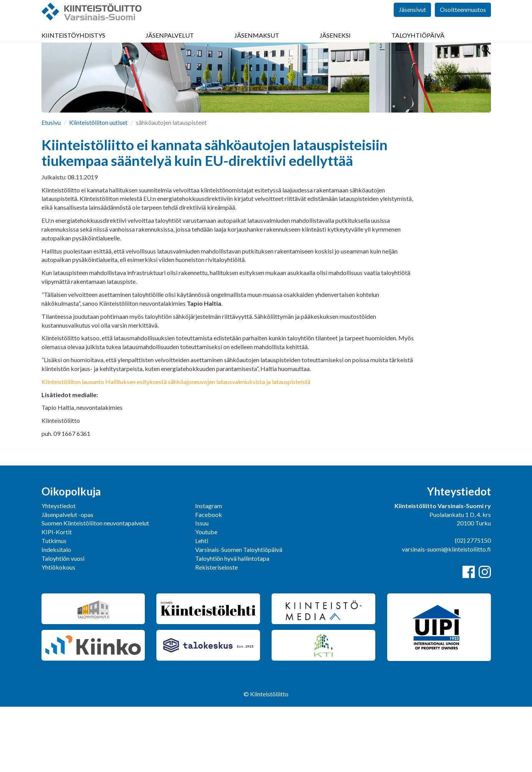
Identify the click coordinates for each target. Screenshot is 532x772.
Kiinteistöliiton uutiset (98, 188)
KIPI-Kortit (57, 597)
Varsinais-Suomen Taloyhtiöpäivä (239, 615)
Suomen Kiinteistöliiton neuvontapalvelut (95, 588)
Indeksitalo (56, 615)
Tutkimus (54, 606)
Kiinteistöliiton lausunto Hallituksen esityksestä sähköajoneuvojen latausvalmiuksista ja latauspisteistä (176, 447)
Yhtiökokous (58, 632)
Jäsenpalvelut (170, 46)
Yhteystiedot (59, 571)
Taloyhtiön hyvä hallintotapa (232, 624)
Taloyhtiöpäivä (418, 46)
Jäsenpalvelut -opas (67, 580)
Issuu (202, 588)
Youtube (206, 597)
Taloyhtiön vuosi (63, 624)
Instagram (209, 571)
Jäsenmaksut (257, 46)
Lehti (202, 606)
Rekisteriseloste (216, 632)
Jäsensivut (412, 23)
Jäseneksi (335, 46)
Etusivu (51, 188)
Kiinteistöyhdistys (73, 46)
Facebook (209, 580)
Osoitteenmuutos (463, 23)
